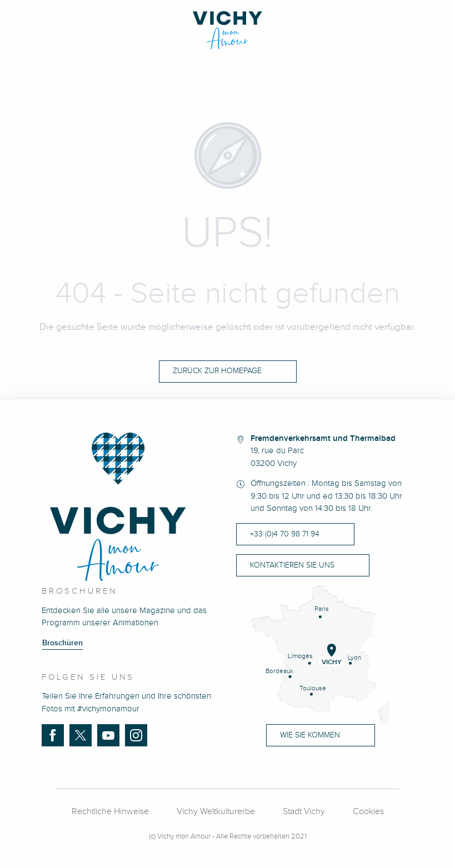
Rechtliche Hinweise (110, 812)
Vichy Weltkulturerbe (216, 812)
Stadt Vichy (304, 812)
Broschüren (62, 643)
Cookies (368, 812)
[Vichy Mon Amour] (227, 30)
